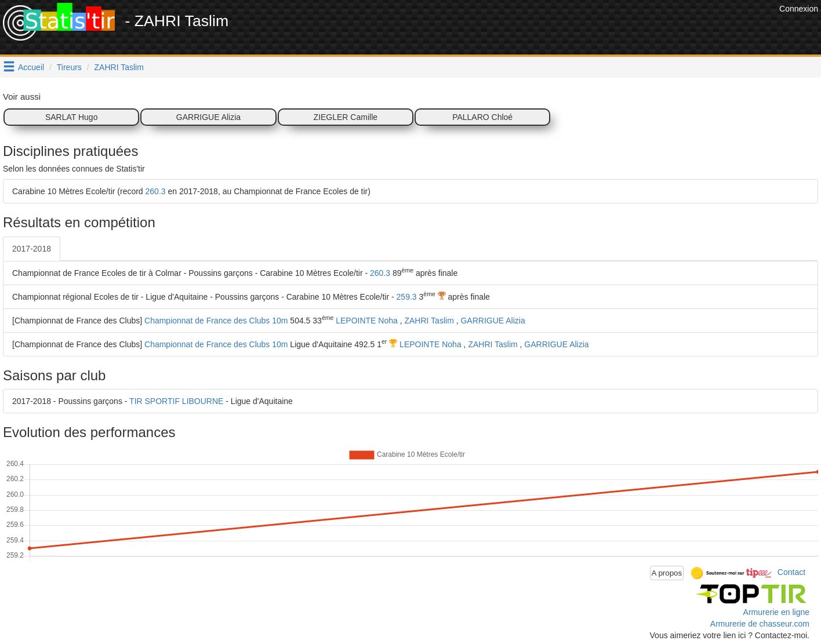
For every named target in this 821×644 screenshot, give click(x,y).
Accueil (31, 67)
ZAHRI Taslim (119, 67)
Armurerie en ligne (776, 612)
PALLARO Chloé (482, 117)
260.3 (156, 191)
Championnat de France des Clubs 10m (216, 321)
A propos (667, 573)
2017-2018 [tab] (32, 249)
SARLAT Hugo (72, 117)
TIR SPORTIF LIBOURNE (176, 401)
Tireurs (69, 67)
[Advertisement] (565, 29)
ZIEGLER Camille (346, 117)
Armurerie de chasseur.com (760, 624)
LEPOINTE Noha (367, 321)
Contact (791, 572)
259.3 (407, 297)
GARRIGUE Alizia (208, 117)
